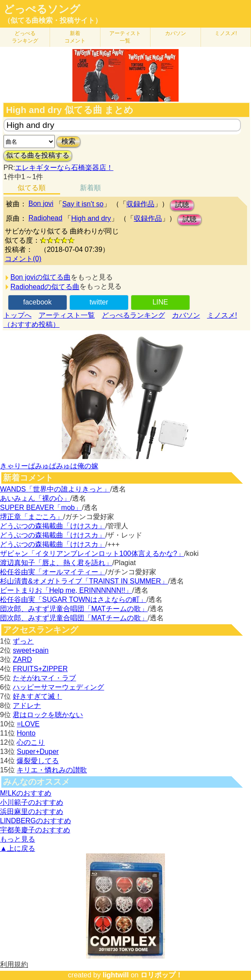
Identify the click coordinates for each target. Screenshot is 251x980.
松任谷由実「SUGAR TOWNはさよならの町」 (73, 600)
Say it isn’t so (83, 204)
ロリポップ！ (161, 975)
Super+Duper (38, 752)
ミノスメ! (226, 33)
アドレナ (27, 706)
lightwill (116, 975)
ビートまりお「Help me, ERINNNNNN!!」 (66, 590)
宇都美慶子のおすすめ (35, 830)
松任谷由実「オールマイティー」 (53, 572)
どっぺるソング (42, 9)
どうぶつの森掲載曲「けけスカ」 (53, 526)
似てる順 (32, 188)
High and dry (91, 218)
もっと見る (18, 839)
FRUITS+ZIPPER (40, 669)
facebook (38, 302)
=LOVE (28, 724)
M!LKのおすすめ (26, 793)
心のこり (31, 742)
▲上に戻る (18, 848)
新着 (75, 37)
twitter (99, 302)
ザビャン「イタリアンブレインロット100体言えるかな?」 (92, 554)
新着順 (90, 188)
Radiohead (45, 218)
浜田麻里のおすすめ (32, 812)
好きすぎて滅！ (37, 696)
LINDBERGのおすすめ (36, 821)
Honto (26, 733)
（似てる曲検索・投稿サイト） (53, 20)
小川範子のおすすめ (32, 802)
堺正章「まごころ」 (32, 517)
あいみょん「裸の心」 (35, 498)
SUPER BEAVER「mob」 (41, 508)
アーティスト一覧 (67, 315)
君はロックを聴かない (48, 715)
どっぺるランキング (133, 315)
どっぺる (25, 37)
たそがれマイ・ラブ (44, 678)
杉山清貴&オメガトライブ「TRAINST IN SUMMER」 (84, 581)
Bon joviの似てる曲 (41, 277)
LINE (160, 302)
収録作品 (140, 204)
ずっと (23, 641)
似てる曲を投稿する (38, 155)
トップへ (18, 315)
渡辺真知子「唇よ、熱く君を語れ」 (56, 563)
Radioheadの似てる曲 (45, 287)
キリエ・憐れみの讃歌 (52, 770)
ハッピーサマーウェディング (58, 687)
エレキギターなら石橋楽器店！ (64, 168)
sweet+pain (30, 650)
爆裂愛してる (38, 761)
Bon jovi (41, 203)
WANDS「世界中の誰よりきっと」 (55, 489)
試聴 (182, 205)
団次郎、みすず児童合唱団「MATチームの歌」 (74, 609)
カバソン (176, 33)
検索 (68, 141)
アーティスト (125, 37)
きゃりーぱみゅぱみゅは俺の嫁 (49, 466)
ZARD (22, 660)
